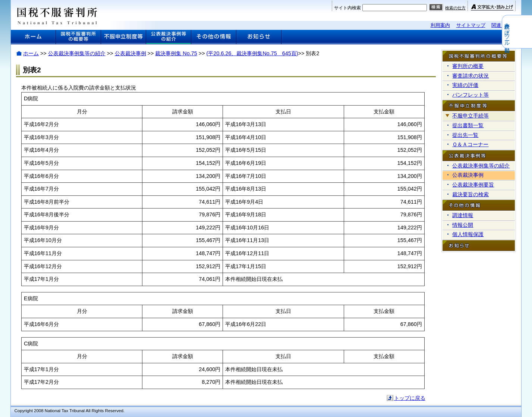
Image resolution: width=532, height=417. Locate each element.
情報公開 (463, 225)
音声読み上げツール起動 (527, 32)
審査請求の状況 (470, 76)
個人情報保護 (468, 234)
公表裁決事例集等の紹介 (77, 53)
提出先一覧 (465, 135)
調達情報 (463, 215)
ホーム (31, 53)
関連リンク (503, 25)
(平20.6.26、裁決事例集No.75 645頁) (252, 53)
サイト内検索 (347, 8)
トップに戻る (410, 398)
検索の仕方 (455, 8)
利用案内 (440, 25)
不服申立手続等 (470, 116)
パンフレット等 (470, 95)
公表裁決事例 (130, 53)
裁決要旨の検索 (470, 194)
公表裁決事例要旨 (473, 185)
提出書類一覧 (468, 125)
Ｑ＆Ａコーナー (470, 144)
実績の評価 (465, 85)
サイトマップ (471, 25)
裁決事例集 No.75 (176, 53)
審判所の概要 (468, 66)
